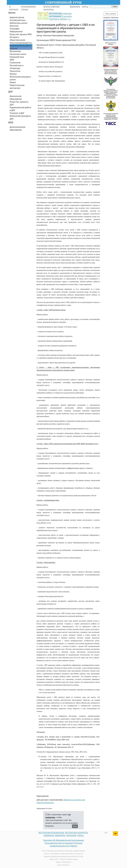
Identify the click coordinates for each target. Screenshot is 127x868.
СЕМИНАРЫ (49, 835)
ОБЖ (12, 60)
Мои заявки (111, 14)
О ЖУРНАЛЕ (14, 8)
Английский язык (18, 20)
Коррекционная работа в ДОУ (20, 109)
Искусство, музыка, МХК (21, 34)
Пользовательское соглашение (59, 843)
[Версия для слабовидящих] (115, 833)
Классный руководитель (21, 43)
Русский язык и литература (17, 67)
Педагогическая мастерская (17, 87)
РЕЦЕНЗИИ (71, 835)
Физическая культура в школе (20, 78)
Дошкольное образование (16, 98)
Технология (15, 71)
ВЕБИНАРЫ (75, 7)
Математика (15, 51)
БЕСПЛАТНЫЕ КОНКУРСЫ (76, 833)
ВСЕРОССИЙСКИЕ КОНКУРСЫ (52, 8)
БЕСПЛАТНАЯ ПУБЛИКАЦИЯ (51, 833)
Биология (14, 26)
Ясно (75, 826)
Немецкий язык (17, 57)
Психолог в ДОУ (17, 113)
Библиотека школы (18, 23)
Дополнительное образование (17, 128)
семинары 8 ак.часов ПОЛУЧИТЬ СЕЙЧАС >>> (60, 16)
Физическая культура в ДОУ (20, 117)
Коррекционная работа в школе (20, 47)
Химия (13, 82)
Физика (13, 74)
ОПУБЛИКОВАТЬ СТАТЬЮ (28, 8)
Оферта (74, 846)
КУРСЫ (85, 7)
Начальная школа (18, 54)
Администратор (17, 17)
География (15, 29)
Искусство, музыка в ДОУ (19, 103)
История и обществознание (17, 39)
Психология (15, 63)
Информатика (16, 31)
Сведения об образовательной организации (63, 840)
